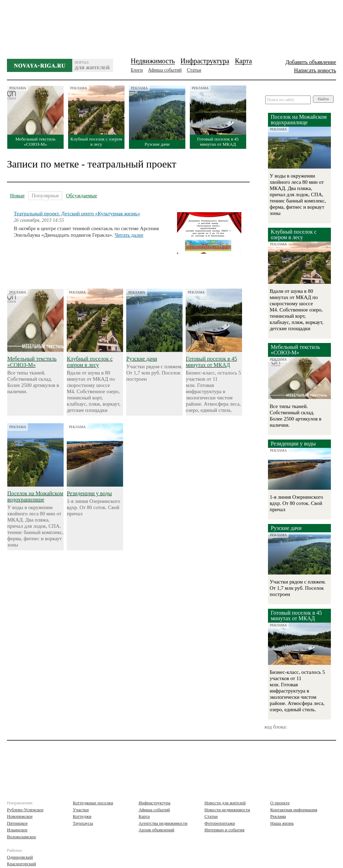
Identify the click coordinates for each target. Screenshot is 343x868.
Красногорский (21, 864)
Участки (81, 810)
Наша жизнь (282, 823)
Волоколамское (21, 837)
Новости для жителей (225, 803)
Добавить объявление (311, 62)
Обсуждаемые (82, 196)
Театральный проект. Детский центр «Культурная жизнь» (77, 214)
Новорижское (20, 816)
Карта (243, 61)
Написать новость (315, 70)
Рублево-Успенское (25, 810)
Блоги (137, 70)
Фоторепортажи (220, 823)
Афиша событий (165, 70)
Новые (17, 196)
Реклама (278, 816)
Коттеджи (82, 816)
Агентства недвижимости (163, 823)
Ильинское (17, 830)
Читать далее (129, 235)
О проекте (280, 803)
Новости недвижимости (227, 810)
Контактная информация (294, 810)
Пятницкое (17, 823)
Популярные (45, 196)
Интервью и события (224, 830)
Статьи (194, 70)
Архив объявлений (156, 830)
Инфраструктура (205, 61)
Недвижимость (153, 61)
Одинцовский (20, 857)
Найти (323, 99)
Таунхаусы (83, 823)
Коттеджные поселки (93, 803)
